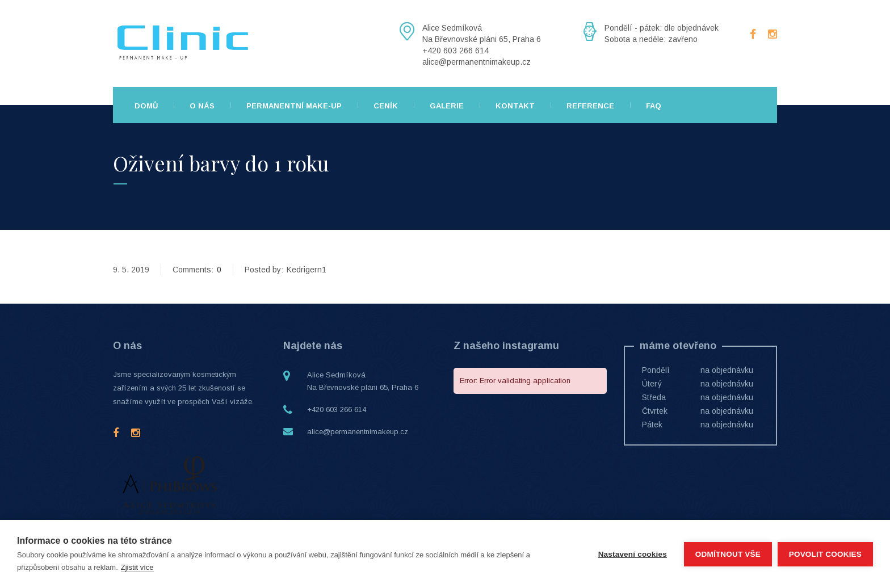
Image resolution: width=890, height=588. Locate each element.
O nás (202, 106)
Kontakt (515, 106)
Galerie (447, 106)
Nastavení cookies (632, 554)
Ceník (386, 106)
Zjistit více (137, 567)
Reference (590, 106)
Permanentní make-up (294, 106)
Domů (146, 106)
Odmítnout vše (728, 554)
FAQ (654, 106)
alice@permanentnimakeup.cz (358, 432)
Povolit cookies (825, 554)
